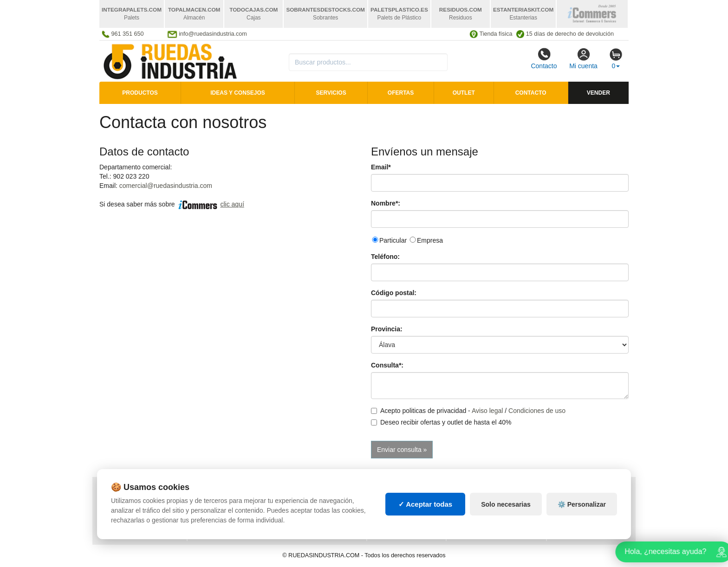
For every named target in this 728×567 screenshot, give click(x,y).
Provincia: (387, 329)
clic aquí (232, 204)
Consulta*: (387, 365)
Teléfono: (385, 257)
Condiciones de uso (537, 411)
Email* (381, 167)
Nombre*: (386, 203)
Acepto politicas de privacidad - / (468, 411)
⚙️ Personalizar (582, 510)
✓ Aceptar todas (426, 510)
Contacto (544, 58)
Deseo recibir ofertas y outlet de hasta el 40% (441, 422)
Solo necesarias (506, 510)
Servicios (331, 93)
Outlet (464, 93)
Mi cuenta (583, 58)
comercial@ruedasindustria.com (166, 186)
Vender (598, 93)
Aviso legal (487, 411)
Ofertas (401, 93)
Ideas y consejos (238, 93)
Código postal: (394, 293)
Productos (140, 93)
